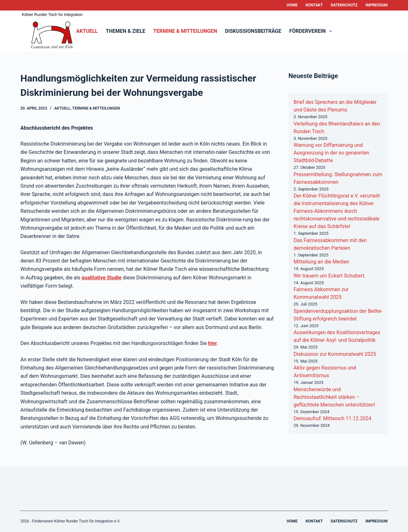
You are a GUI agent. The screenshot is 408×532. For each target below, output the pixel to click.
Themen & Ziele (126, 31)
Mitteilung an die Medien (321, 262)
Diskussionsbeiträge (253, 31)
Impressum (377, 5)
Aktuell (87, 31)
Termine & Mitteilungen (185, 31)
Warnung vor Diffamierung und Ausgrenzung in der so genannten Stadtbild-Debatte (331, 153)
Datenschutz (344, 5)
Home (292, 5)
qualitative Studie (102, 278)
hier (213, 343)
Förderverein (312, 31)
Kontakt (314, 5)
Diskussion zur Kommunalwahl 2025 (335, 354)
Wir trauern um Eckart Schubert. (330, 276)
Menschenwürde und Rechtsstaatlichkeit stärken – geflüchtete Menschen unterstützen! (334, 397)
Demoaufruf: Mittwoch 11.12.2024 (332, 418)
